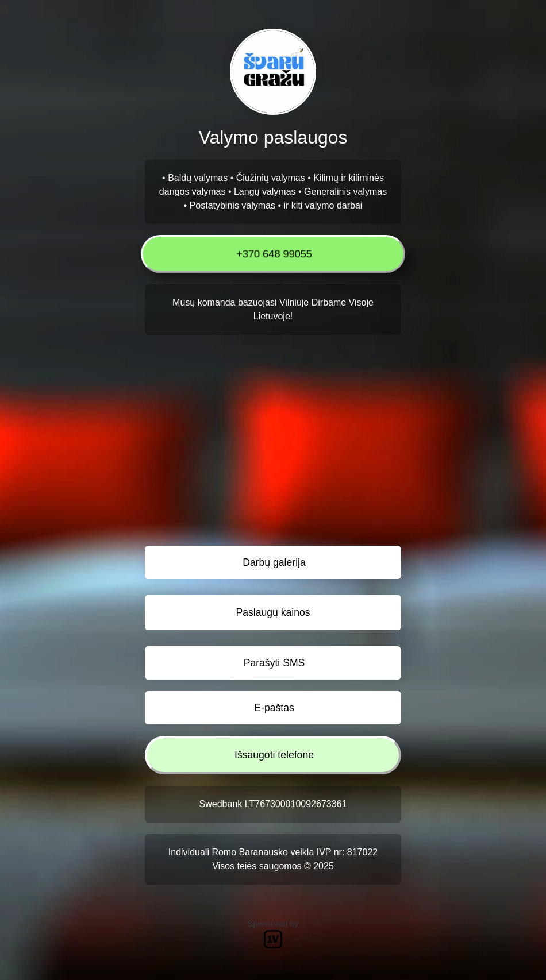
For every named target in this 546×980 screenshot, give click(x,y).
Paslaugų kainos (273, 612)
